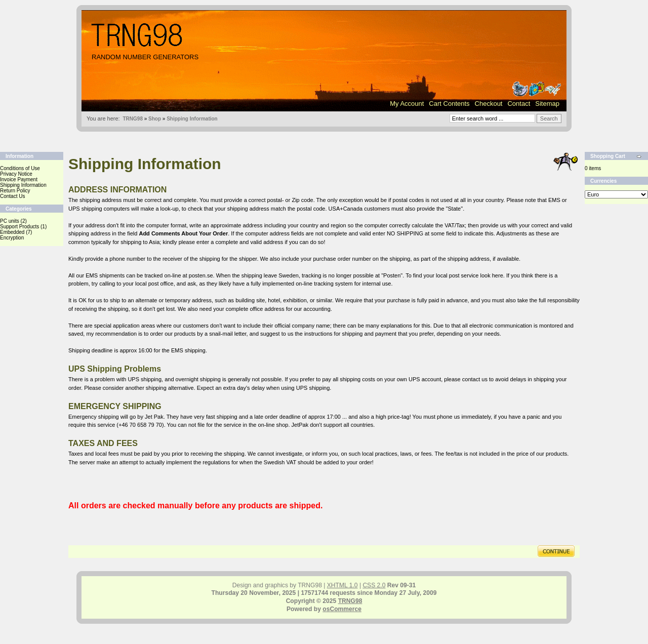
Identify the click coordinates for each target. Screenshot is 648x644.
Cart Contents (449, 104)
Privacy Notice (16, 174)
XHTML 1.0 (342, 585)
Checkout (489, 104)
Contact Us (12, 196)
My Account (407, 104)
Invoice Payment (19, 179)
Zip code (302, 200)
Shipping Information (192, 119)
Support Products (19, 227)
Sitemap (547, 104)
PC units (10, 221)
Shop (155, 119)
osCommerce (342, 609)
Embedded (12, 232)
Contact (519, 104)
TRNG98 (132, 119)
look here (492, 275)
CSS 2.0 (374, 585)
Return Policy (15, 191)
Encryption (12, 238)
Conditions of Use (20, 168)
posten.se (201, 275)
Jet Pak (154, 417)
